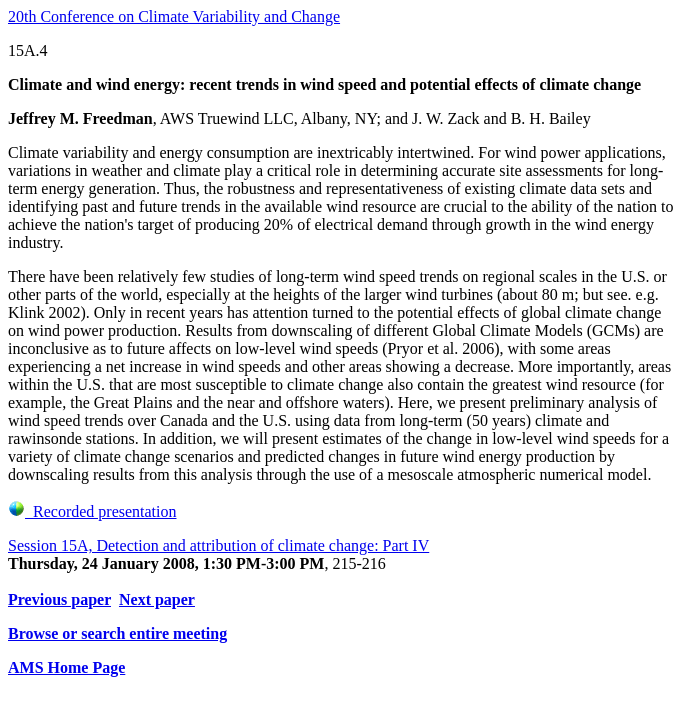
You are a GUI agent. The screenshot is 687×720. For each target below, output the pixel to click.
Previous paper (59, 599)
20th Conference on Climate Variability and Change (174, 16)
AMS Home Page (66, 667)
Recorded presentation (92, 511)
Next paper (157, 599)
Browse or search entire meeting (117, 633)
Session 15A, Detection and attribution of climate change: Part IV (218, 545)
